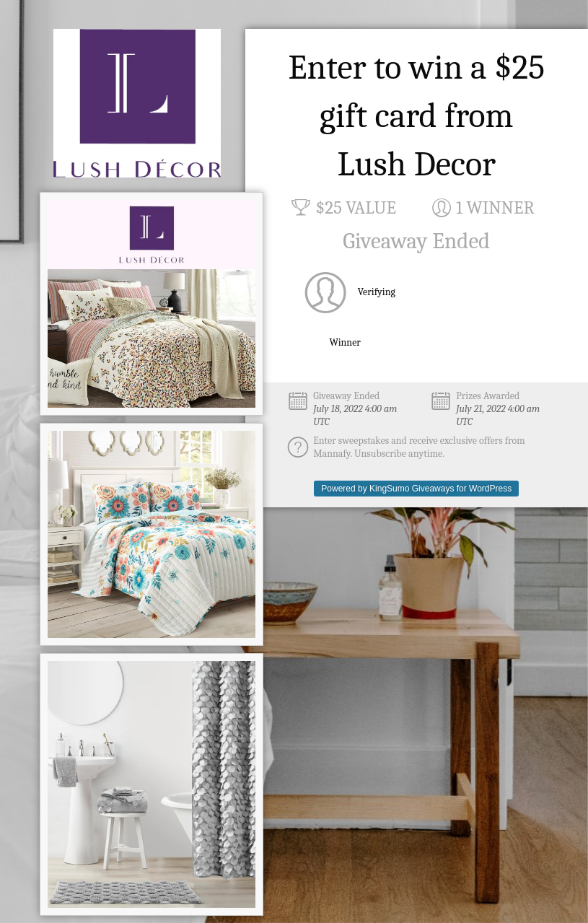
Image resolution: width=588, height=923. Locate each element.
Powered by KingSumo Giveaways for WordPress (416, 489)
